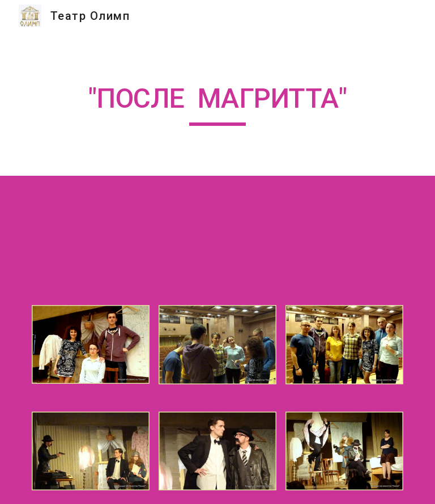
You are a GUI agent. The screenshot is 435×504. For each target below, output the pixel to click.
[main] (217, 104)
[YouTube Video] (201, 234)
